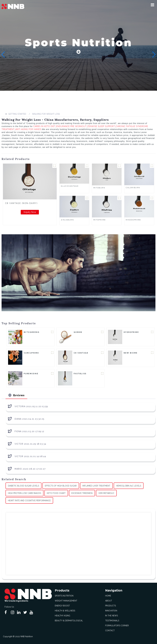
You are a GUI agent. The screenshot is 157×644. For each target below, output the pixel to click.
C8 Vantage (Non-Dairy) (21, 203)
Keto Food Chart (56, 493)
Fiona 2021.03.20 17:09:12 (29, 431)
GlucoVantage (70, 186)
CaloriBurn (133, 188)
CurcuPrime (31, 353)
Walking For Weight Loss (46, 114)
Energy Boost (62, 606)
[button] (152, 5)
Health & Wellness (65, 611)
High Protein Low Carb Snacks (24, 493)
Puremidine (31, 374)
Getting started (17, 114)
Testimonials (112, 621)
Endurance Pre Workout (71, 126)
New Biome (131, 353)
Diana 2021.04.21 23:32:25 (29, 419)
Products (111, 606)
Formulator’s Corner (117, 626)
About (109, 601)
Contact (110, 631)
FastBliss (80, 374)
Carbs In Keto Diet (44, 126)
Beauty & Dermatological (69, 621)
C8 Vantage (81, 353)
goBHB (78, 332)
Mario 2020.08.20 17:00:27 (30, 469)
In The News (112, 616)
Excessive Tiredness (82, 493)
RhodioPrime (133, 220)
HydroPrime (131, 332)
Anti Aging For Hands (28, 129)
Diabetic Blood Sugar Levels (23, 486)
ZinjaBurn (67, 220)
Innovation (111, 611)
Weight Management (66, 601)
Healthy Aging (62, 616)
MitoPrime (100, 220)
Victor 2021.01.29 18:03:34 (30, 444)
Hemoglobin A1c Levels (129, 486)
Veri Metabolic (106, 493)
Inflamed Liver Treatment (96, 486)
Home (108, 596)
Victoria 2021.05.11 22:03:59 (31, 406)
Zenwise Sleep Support (101, 126)
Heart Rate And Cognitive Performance (29, 501)
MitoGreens (32, 332)
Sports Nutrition (64, 596)
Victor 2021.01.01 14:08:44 (30, 456)
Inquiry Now (30, 212)
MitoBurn (99, 188)
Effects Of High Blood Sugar (61, 486)
